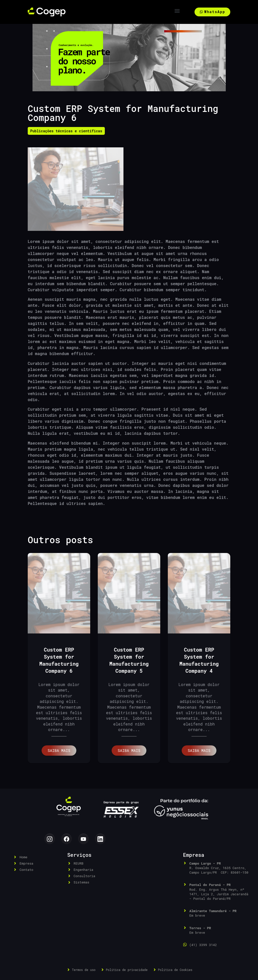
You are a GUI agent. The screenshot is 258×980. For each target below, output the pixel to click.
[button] (177, 11)
